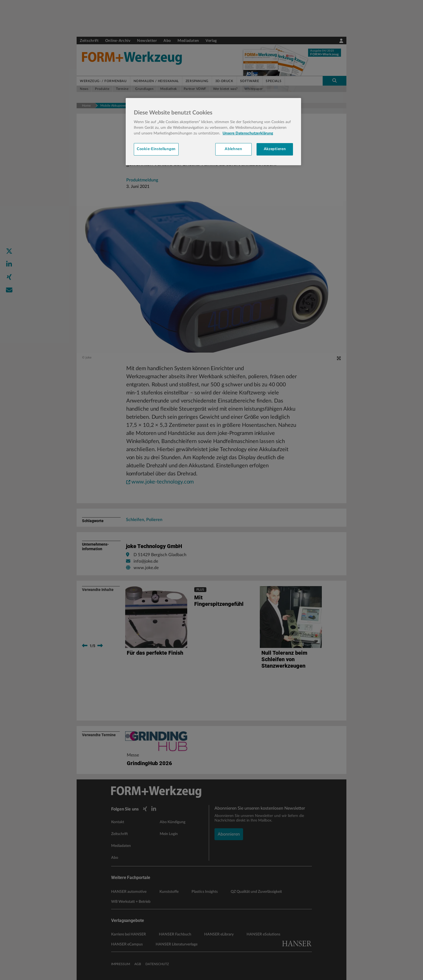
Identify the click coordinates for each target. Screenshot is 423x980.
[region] (213, 132)
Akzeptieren (275, 149)
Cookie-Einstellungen (156, 149)
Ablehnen (233, 149)
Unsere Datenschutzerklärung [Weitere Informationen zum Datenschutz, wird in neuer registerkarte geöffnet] (248, 133)
